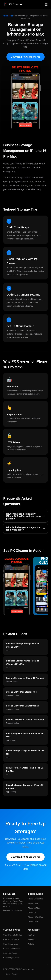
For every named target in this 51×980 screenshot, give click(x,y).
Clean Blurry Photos (11, 939)
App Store (32, 935)
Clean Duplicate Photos (13, 935)
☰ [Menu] (46, 4)
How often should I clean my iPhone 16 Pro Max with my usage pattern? (26, 516)
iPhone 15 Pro (33, 922)
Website (31, 944)
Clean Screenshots (11, 944)
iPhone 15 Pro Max (35, 917)
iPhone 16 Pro (33, 903)
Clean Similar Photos (11, 949)
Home (6, 16)
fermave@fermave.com (12, 910)
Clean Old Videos (10, 953)
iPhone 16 (32, 912)
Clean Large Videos (11, 958)
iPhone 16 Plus (34, 908)
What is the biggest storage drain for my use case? (26, 529)
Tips (11, 16)
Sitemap (31, 939)
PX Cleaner (13, 4)
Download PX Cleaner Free (25, 57)
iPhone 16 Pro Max (35, 899)
